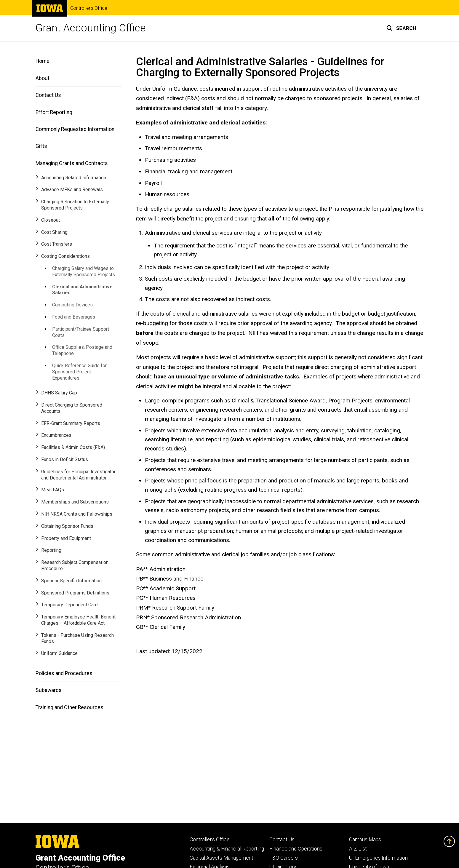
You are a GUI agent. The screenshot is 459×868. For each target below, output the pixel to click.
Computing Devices (72, 305)
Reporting (51, 550)
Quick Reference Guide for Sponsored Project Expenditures (79, 372)
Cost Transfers (57, 244)
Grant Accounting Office (91, 28)
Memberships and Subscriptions (75, 502)
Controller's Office (89, 8)
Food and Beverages (74, 317)
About (43, 78)
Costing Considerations (65, 256)
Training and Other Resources (69, 707)
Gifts (41, 146)
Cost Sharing (54, 232)
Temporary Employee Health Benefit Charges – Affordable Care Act (78, 620)
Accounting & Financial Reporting (227, 849)
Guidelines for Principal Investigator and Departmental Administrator (78, 475)
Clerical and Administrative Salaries (82, 290)
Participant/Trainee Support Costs (81, 332)
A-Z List (358, 849)
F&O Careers (284, 858)
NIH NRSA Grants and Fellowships (77, 514)
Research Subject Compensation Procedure (75, 565)
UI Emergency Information (378, 858)
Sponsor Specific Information (71, 581)
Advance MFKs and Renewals (72, 190)
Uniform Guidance (59, 653)
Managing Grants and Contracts (72, 163)
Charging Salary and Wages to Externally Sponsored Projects (84, 271)
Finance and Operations (296, 849)
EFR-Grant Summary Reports (71, 423)
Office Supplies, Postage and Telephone (82, 350)
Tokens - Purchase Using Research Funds (77, 638)
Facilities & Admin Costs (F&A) (73, 447)
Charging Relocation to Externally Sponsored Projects (75, 205)
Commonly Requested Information (75, 129)
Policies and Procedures (64, 673)
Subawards (49, 690)
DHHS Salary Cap (59, 393)
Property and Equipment (66, 538)
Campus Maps (365, 840)
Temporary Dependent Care (69, 605)
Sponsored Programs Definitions (75, 593)
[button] (401, 28)
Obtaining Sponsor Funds (67, 526)
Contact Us (48, 95)
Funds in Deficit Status (65, 459)
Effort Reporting (54, 112)
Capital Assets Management (221, 858)
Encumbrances (56, 435)
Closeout (51, 220)
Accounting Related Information (74, 178)
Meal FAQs (53, 490)
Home (43, 61)
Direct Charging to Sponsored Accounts (72, 408)
